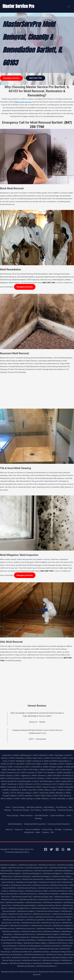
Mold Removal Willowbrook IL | (44, 963)
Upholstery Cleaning (34, 807)
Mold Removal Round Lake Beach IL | (26, 949)
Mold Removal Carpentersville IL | (34, 879)
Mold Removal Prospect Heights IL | (36, 943)
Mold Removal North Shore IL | (58, 937)
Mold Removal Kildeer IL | (65, 917)
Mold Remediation (15, 824)
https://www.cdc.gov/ (23, 102)
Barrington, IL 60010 (63, 755)
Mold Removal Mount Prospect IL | (49, 934)
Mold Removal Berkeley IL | (64, 871)
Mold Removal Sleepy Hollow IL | (62, 952)
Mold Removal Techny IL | (55, 955)
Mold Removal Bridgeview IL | (54, 874)
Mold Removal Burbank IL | (23, 876)
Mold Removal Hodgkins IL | (27, 911)
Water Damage (13, 815)
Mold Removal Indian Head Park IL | (21, 914)
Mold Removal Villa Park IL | (22, 958)
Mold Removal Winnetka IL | (27, 966)
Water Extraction (26, 815)
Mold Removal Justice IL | (27, 917)
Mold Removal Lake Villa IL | (32, 923)
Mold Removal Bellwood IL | (24, 871)
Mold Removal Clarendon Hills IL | (51, 882)
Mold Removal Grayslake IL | (16, 903)
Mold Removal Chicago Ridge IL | (28, 882)
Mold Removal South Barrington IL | (12, 955)
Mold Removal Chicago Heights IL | (58, 879)
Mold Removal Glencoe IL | (10, 900)
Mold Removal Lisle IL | (8, 929)
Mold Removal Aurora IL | (17, 868)
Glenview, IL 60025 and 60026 (50, 775)
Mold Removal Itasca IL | (9, 917)
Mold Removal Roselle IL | (53, 946)
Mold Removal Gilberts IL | (64, 897)
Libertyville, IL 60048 (10, 755)
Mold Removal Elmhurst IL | (59, 891)
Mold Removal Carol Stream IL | (11, 879)
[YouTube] (69, 849)
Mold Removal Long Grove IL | (26, 929)
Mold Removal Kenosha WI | (29, 972)
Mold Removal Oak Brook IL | (47, 940)
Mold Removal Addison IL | (9, 865)
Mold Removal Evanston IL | (29, 894)
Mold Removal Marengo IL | (46, 929)
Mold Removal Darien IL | (42, 885)
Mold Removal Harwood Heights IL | (26, 905)
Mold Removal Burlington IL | (42, 876)
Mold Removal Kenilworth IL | (46, 917)
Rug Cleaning (49, 807)
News (38, 832)
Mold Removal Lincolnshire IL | (21, 926)
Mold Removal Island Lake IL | (63, 914)
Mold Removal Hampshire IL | (54, 903)
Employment (29, 832)
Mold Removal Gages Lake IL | (44, 897)
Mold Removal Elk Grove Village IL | (38, 891)
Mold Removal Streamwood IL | (35, 955)
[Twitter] (51, 849)
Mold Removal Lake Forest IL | (57, 920)
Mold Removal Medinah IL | (12, 932)
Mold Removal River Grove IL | (59, 943)
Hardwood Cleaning (65, 810)
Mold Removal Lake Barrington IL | (15, 920)
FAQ (52, 832)
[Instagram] (57, 849)
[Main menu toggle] (69, 6)
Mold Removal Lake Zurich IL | (52, 923)
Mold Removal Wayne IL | (60, 958)
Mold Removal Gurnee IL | (34, 903)
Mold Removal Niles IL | (39, 937)
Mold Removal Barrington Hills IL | (38, 868)
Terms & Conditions (33, 829)
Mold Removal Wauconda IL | (42, 958)
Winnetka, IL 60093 (24, 758)
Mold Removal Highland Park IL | (20, 908)
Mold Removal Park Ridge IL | (13, 943)
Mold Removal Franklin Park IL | (23, 897)
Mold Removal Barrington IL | (60, 868)
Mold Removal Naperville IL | (21, 937)
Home (8, 807)
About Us (9, 829)
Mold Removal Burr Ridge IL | (62, 876)
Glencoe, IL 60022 (8, 758)
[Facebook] (46, 849)
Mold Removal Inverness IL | (43, 914)
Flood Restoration (41, 815)
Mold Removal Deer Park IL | (60, 885)
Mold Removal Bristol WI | (10, 972)
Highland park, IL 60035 (29, 755)
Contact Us (19, 829)
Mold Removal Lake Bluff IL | (36, 920)
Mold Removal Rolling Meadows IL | (32, 946)
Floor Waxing (36, 810)
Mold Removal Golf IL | (47, 900)
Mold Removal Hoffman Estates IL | (49, 911)
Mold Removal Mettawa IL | (53, 932)
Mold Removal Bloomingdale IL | (11, 874)
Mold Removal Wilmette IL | (64, 963)
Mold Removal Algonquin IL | (29, 865)
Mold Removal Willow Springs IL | (21, 963)
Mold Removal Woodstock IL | (47, 966)
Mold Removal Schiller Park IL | (23, 952)
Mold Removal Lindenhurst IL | (64, 926)
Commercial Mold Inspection (59, 824)
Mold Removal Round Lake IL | (50, 949)
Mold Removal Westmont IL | (32, 960)
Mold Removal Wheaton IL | (52, 960)
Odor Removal (61, 807)
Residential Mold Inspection (35, 824)
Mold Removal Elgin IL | (17, 891)
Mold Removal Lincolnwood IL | (42, 926)
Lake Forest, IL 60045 (41, 758)
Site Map (58, 829)
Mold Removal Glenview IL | (29, 900)
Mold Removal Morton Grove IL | (26, 934)
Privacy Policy (47, 829)
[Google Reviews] (63, 849)
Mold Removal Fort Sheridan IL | (50, 894)
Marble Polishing (49, 810)
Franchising (68, 829)
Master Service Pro (18, 6)
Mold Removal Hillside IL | (60, 908)
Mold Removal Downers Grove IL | (50, 888)
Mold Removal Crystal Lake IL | (22, 885)
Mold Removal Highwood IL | (41, 908)
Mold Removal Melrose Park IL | (32, 932)
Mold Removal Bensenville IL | (44, 871)
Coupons (45, 832)
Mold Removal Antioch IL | (48, 865)
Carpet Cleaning (18, 807)
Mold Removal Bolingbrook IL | (33, 874)
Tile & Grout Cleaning (21, 810)
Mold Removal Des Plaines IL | (28, 888)
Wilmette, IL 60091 (47, 755)
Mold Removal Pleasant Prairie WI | (51, 972)
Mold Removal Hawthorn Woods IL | (50, 905)
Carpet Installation (57, 815)
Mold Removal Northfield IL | (27, 940)
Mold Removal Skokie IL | (42, 952)
